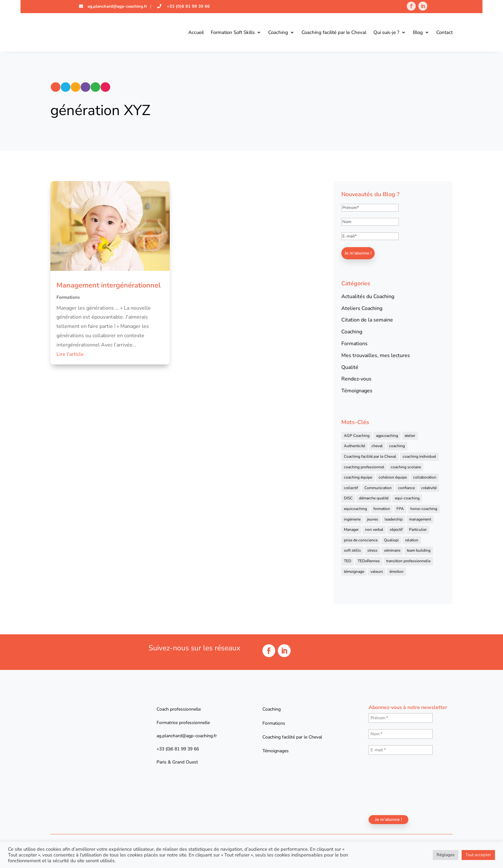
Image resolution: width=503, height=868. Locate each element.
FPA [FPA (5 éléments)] (400, 509)
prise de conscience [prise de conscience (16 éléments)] (361, 540)
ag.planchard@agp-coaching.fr (117, 6)
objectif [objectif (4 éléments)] (396, 530)
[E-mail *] (401, 750)
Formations (68, 297)
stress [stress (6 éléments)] (372, 550)
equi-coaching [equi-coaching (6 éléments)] (407, 498)
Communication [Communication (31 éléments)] (378, 488)
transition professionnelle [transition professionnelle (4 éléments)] (408, 561)
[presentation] (395, 784)
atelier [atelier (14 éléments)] (410, 436)
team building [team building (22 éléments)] (419, 550)
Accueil (196, 32)
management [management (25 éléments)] (420, 519)
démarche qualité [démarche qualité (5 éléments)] (374, 498)
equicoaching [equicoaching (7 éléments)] (355, 509)
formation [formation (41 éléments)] (382, 509)
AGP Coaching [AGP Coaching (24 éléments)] (357, 436)
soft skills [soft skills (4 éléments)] (352, 550)
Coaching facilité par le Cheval (334, 32)
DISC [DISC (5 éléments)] (348, 498)
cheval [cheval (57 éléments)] (377, 446)
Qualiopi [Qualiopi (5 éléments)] (391, 540)
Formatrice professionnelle (183, 723)
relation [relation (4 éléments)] (412, 540)
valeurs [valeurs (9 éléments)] (377, 572)
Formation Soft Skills (233, 32)
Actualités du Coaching (368, 296)
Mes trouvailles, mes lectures (376, 355)
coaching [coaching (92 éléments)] (397, 446)
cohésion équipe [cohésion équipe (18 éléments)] (393, 477)
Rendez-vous (356, 379)
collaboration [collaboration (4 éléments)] (425, 477)
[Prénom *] (401, 718)
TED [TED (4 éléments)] (348, 561)
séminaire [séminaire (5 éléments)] (392, 550)
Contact (444, 32)
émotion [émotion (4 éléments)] (396, 572)
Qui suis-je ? (386, 32)
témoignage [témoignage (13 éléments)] (354, 572)
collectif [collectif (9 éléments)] (351, 488)
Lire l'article (70, 354)
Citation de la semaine (367, 320)
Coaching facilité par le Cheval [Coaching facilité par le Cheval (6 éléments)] (370, 456)
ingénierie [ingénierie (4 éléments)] (352, 519)
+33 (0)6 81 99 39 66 (188, 6)
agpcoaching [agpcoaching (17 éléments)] (387, 436)
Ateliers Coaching (362, 308)
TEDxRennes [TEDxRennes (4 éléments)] (369, 561)
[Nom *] (401, 734)
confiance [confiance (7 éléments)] (406, 488)
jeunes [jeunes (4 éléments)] (373, 519)
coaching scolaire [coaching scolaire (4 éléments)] (406, 467)
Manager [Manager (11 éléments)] (351, 530)
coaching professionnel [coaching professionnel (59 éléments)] (364, 467)
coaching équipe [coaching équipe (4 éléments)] (358, 477)
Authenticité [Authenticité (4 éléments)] (354, 446)
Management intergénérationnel (109, 285)
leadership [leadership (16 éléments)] (394, 519)
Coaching (278, 32)
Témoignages (357, 391)
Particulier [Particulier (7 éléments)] (418, 530)
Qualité (350, 367)
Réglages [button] (446, 855)
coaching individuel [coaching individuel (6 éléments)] (419, 456)
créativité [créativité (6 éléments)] (429, 488)
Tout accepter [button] (478, 855)
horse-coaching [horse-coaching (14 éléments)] (424, 509)
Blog (418, 32)
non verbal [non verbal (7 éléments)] (374, 530)
